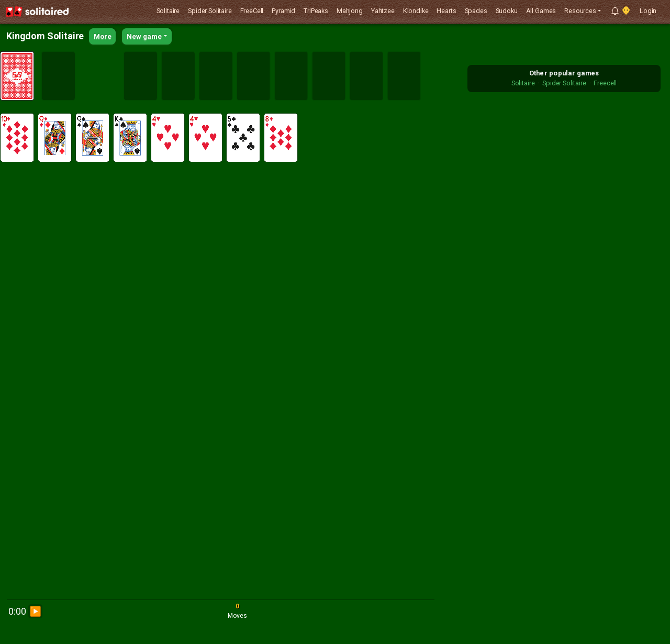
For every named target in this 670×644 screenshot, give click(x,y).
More (102, 36)
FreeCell (252, 11)
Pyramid (283, 11)
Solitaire (168, 11)
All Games (541, 11)
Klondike (416, 11)
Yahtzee (383, 11)
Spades (476, 11)
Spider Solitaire (210, 11)
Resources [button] (580, 11)
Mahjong (350, 11)
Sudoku (507, 11)
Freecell (605, 83)
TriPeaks (316, 11)
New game (144, 36)
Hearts (446, 11)
